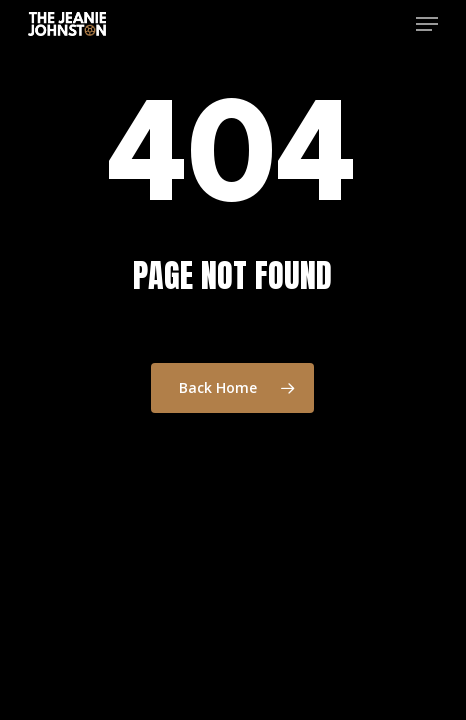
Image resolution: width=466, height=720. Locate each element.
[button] (427, 24)
